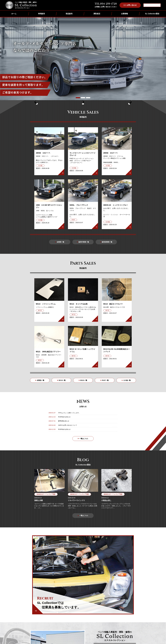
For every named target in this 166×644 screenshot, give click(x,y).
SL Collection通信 (152, 14)
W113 (91, 612)
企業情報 (125, 14)
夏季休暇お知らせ (64, 422)
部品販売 (69, 14)
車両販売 (41, 14)
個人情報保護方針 (110, 614)
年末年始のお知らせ (64, 418)
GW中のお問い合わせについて (68, 426)
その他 (92, 621)
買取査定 (97, 14)
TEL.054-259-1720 (106, 4)
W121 (91, 615)
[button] (78, 98)
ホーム (14, 14)
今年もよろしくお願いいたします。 (69, 414)
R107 (91, 618)
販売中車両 (76, 612)
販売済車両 (76, 615)
